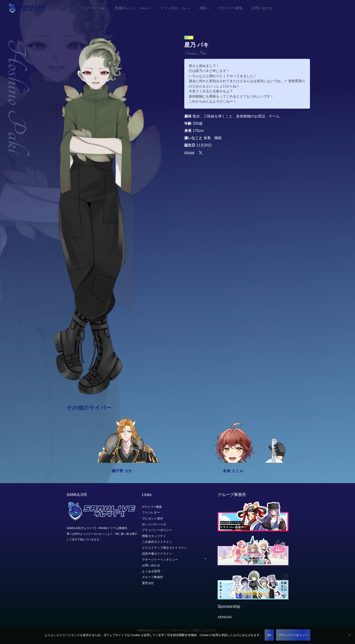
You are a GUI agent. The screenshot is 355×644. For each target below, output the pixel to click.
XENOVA (225, 617)
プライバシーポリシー (157, 530)
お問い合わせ (262, 9)
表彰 (203, 9)
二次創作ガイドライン (157, 542)
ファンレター (151, 513)
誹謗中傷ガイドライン (157, 554)
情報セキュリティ (154, 536)
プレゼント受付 (152, 519)
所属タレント (131, 9)
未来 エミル (233, 473)
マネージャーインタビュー (160, 559)
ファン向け (174, 9)
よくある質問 (151, 571)
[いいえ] (349, 635)
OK (269, 635)
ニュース (93, 9)
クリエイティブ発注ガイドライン (165, 548)
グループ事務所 (152, 577)
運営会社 (148, 583)
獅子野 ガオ (122, 473)
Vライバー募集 (230, 9)
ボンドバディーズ (154, 524)
